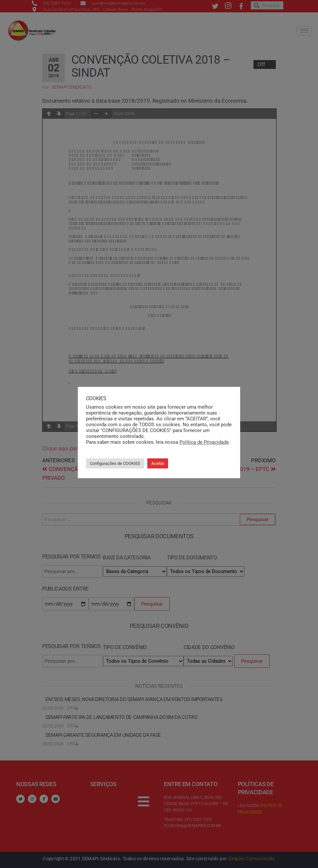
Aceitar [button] (158, 463)
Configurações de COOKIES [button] (115, 463)
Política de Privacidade (204, 442)
